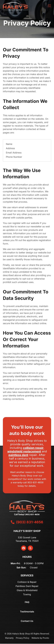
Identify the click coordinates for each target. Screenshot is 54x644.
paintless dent (18, 455)
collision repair (33, 448)
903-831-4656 (35, 482)
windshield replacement (24, 451)
